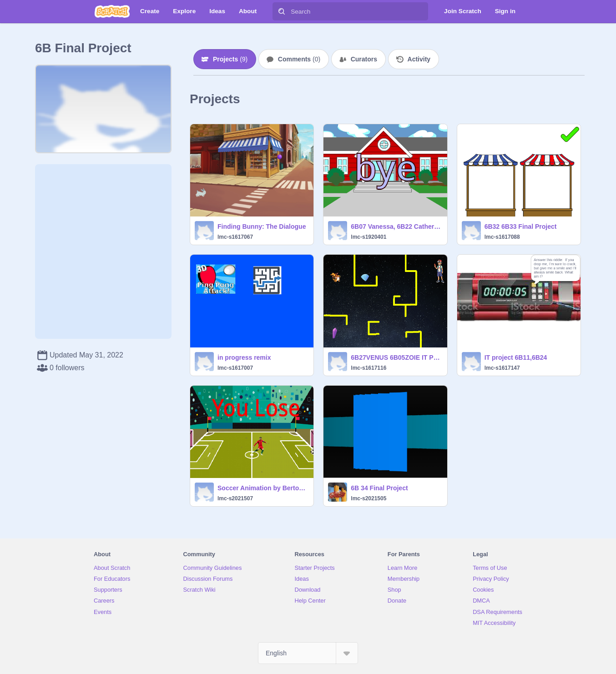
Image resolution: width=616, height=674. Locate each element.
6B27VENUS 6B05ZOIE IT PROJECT (396, 357)
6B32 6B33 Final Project (521, 226)
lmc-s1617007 (235, 368)
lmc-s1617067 (235, 237)
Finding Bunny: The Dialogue (262, 226)
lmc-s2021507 (235, 498)
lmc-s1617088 (502, 237)
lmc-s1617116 (369, 368)
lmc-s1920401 (369, 237)
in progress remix (244, 357)
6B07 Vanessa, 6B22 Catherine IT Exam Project (396, 226)
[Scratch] (112, 11)
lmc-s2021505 (369, 498)
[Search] (282, 11)
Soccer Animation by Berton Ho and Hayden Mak (263, 488)
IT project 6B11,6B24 (516, 357)
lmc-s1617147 (502, 368)
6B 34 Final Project (379, 488)
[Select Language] (308, 653)
